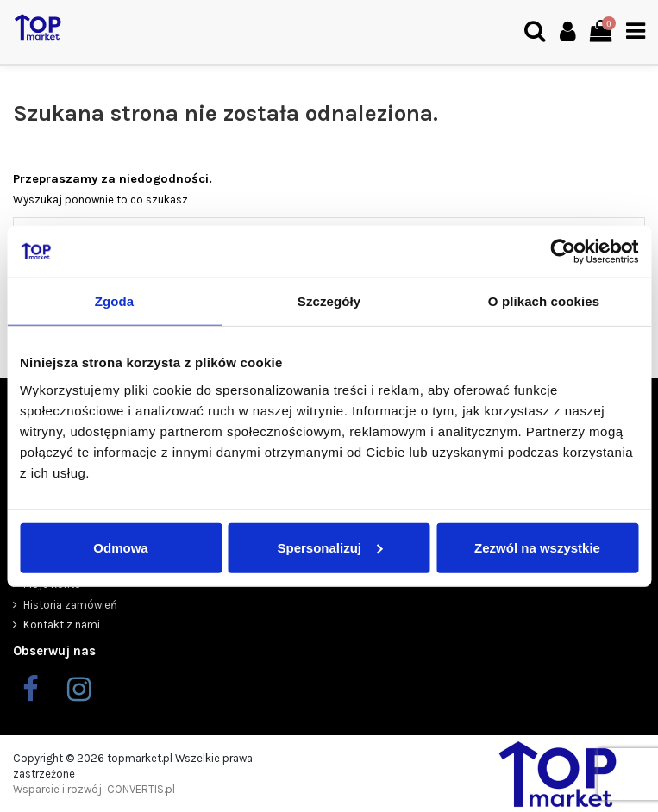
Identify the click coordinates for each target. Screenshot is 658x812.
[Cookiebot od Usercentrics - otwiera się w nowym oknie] (563, 252)
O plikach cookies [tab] (544, 301)
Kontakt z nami (62, 625)
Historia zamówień (70, 605)
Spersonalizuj (329, 547)
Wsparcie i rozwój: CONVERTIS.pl (94, 789)
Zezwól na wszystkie (537, 547)
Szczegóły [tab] (329, 301)
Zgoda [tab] (115, 301)
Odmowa (120, 547)
